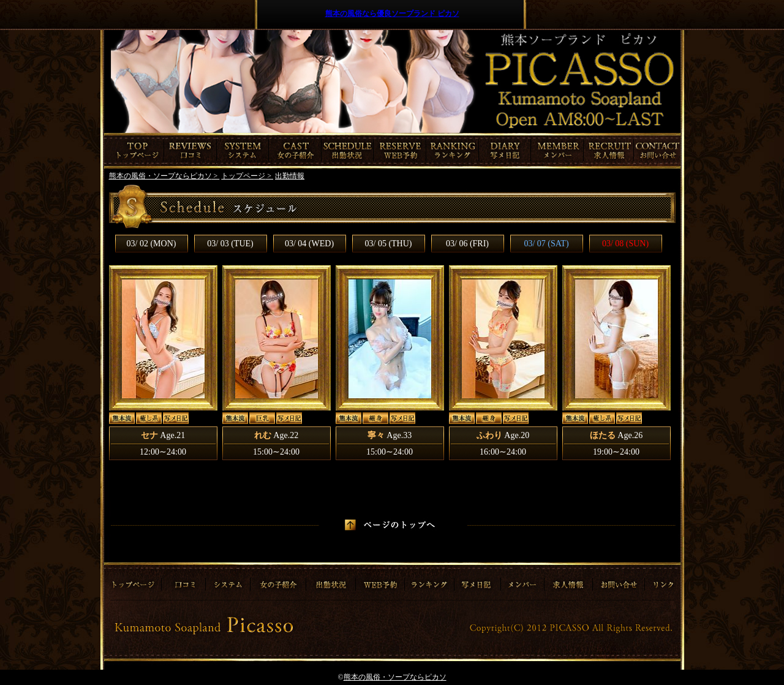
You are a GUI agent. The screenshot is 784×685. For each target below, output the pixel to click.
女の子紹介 (295, 151)
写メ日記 (505, 151)
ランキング (453, 151)
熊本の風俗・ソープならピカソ (395, 677)
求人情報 (610, 151)
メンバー (557, 151)
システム (243, 151)
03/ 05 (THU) (389, 244)
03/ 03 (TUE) (230, 244)
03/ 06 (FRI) (467, 244)
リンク (662, 580)
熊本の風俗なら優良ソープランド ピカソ (392, 13)
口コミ (190, 151)
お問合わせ (658, 151)
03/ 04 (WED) (309, 244)
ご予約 (400, 151)
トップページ (134, 151)
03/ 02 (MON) (152, 244)
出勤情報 (348, 151)
